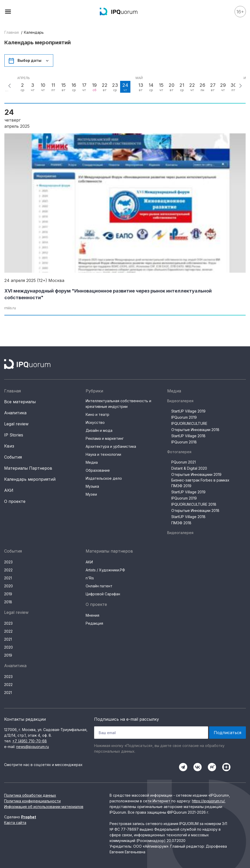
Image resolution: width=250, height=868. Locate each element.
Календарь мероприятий (30, 479)
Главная (12, 32)
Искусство (95, 422)
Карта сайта (15, 823)
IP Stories (14, 435)
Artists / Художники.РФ (105, 570)
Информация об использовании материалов (44, 807)
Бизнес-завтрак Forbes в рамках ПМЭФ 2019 (200, 483)
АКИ (9, 490)
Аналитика (15, 413)
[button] (10, 86)
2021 (8, 578)
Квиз (9, 446)
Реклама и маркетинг (105, 438)
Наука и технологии (103, 454)
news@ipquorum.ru (33, 747)
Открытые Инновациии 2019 (196, 474)
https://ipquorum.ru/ (208, 801)
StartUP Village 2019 (188, 411)
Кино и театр (97, 414)
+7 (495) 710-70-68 (30, 741)
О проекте (15, 501)
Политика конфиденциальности (32, 801)
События (13, 457)
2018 (8, 602)
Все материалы (20, 402)
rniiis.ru (10, 308)
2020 (8, 586)
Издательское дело (104, 478)
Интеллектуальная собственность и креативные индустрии (118, 404)
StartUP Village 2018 (188, 436)
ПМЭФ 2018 (181, 523)
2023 (8, 562)
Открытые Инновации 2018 (195, 430)
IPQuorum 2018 (184, 442)
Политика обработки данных (30, 795)
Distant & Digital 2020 (189, 468)
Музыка (92, 486)
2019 (8, 594)
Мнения (92, 615)
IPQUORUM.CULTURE (189, 423)
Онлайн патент (99, 586)
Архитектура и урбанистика (111, 446)
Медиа (92, 462)
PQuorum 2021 (184, 462)
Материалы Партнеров (28, 468)
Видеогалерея (180, 401)
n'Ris (90, 578)
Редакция (94, 623)
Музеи (91, 494)
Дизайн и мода (99, 430)
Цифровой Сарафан (103, 594)
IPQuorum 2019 (184, 417)
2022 (8, 570)
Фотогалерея (179, 452)
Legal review (16, 424)
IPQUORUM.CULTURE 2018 (194, 504)
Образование (98, 470)
